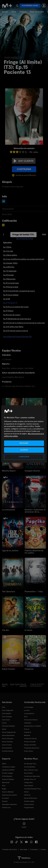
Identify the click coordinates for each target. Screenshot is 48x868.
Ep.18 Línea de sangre (12, 315)
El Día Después (7, 776)
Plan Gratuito (37, 12)
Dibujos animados (30, 745)
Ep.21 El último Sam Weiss (13, 327)
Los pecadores (29, 713)
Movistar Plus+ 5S (30, 779)
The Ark (5, 630)
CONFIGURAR (24, 457)
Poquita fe (28, 732)
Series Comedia (7, 742)
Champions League (9, 767)
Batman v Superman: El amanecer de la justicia (35, 511)
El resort (28, 630)
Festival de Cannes (30, 739)
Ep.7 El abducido (10, 271)
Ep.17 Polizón (8, 311)
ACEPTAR (24, 450)
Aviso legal (24, 849)
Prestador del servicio (10, 849)
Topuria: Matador (8, 792)
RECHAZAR (24, 443)
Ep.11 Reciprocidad (11, 287)
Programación (29, 808)
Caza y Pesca (28, 751)
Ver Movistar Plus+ (30, 764)
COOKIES (43, 849)
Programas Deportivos (32, 748)
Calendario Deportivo (9, 804)
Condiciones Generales (32, 776)
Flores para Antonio (31, 720)
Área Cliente (28, 773)
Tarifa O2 (27, 795)
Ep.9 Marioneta (9, 279)
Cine (14, 12)
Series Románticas (8, 735)
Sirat (26, 717)
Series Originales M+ (9, 732)
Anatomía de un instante (32, 726)
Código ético (28, 782)
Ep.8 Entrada (8, 275)
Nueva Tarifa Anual (30, 798)
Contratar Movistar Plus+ (33, 789)
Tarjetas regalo (29, 801)
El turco (27, 729)
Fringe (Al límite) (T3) (23, 234)
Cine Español (6, 713)
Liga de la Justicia (10, 551)
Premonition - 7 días (34, 592)
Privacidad (34, 849)
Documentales (7, 748)
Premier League (7, 773)
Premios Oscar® (30, 742)
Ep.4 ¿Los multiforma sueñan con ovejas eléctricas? (24, 259)
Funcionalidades (30, 767)
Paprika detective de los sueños (34, 552)
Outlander (28, 723)
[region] (24, 434)
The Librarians (9, 592)
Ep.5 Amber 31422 (10, 263)
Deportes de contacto (9, 795)
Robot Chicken (9, 669)
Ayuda (24, 825)
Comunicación (29, 804)
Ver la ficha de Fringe (25, 239)
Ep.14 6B (7, 299)
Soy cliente (24, 161)
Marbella (27, 735)
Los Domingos (29, 707)
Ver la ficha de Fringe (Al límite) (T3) (17, 337)
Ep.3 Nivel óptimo (10, 255)
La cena (27, 710)
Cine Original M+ (8, 710)
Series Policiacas (8, 739)
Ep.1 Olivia (7, 247)
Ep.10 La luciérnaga (11, 283)
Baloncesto (6, 782)
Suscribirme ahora (30, 6)
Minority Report (9, 471)
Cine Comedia (7, 717)
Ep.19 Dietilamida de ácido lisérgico (17, 319)
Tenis (4, 786)
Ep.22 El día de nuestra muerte (16, 331)
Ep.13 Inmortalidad (11, 295)
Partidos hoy (6, 808)
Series (5, 12)
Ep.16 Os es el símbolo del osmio (16, 307)
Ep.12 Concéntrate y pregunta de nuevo (19, 291)
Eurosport (5, 798)
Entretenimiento (8, 751)
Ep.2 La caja (8, 251)
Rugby (4, 789)
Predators (29, 669)
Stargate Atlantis (32, 471)
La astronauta (9, 510)
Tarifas (26, 792)
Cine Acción (6, 720)
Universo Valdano (8, 779)
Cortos (4, 723)
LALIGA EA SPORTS (8, 770)
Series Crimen (7, 745)
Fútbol (23, 12)
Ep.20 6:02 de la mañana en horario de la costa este (24, 323)
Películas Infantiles (8, 726)
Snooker (5, 801)
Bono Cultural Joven (31, 770)
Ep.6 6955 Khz (9, 267)
